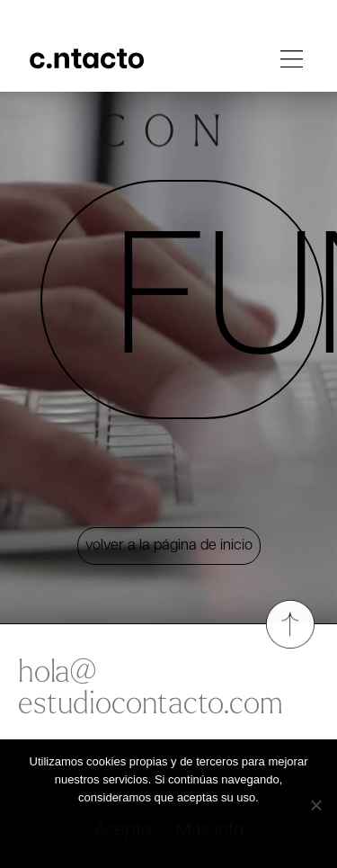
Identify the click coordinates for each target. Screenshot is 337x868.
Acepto (123, 831)
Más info (210, 831)
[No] (315, 802)
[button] (292, 62)
